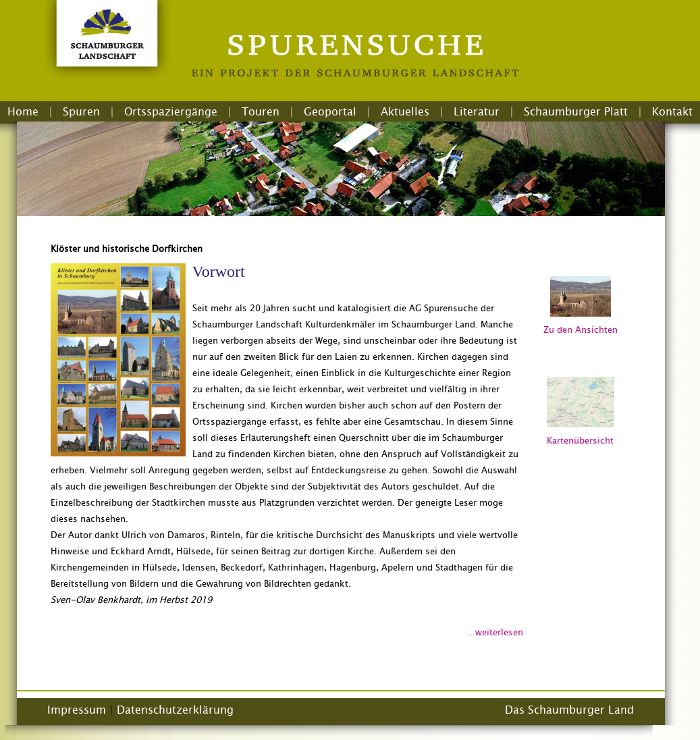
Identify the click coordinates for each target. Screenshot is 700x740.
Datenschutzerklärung (175, 710)
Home (23, 111)
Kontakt (672, 111)
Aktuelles (405, 111)
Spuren (81, 111)
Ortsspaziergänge (171, 111)
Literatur (477, 111)
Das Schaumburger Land (569, 710)
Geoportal (330, 111)
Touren (261, 111)
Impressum (77, 710)
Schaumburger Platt (576, 111)
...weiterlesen (495, 632)
